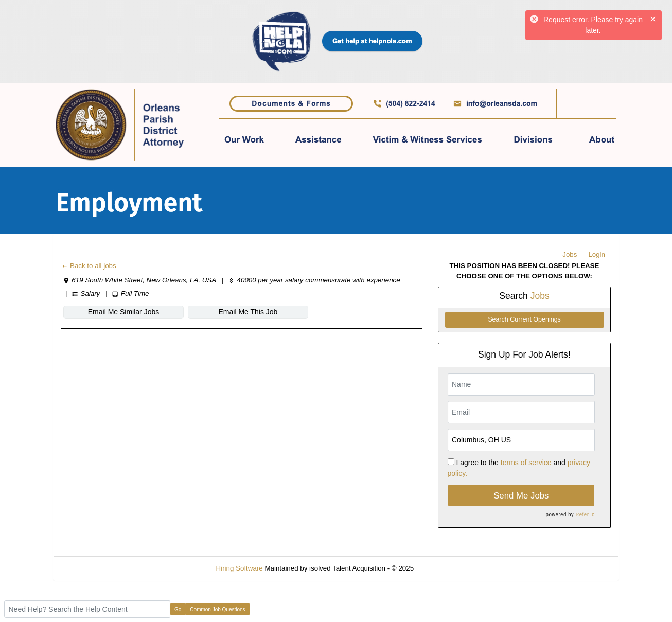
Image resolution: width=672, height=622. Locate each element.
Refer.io (585, 514)
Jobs (570, 254)
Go (178, 609)
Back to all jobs (89, 266)
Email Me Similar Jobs (123, 312)
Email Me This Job (248, 312)
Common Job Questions (217, 609)
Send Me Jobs (521, 496)
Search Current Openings (524, 319)
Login (597, 254)
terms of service (526, 463)
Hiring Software (240, 568)
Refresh (444, 568)
